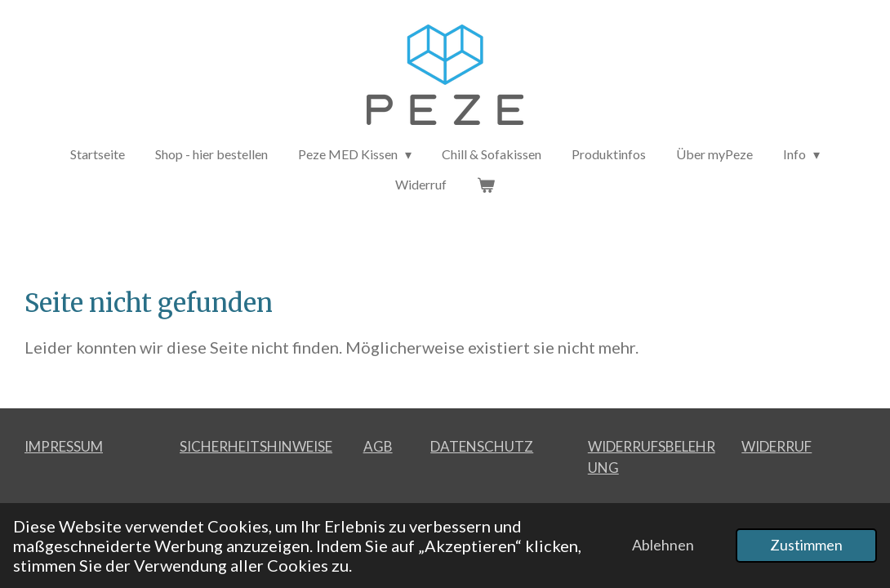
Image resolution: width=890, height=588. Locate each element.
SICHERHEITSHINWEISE (256, 446)
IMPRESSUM (64, 446)
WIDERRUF (777, 446)
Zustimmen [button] (806, 545)
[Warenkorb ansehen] (486, 185)
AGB (378, 446)
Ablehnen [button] (663, 545)
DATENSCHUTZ (482, 446)
